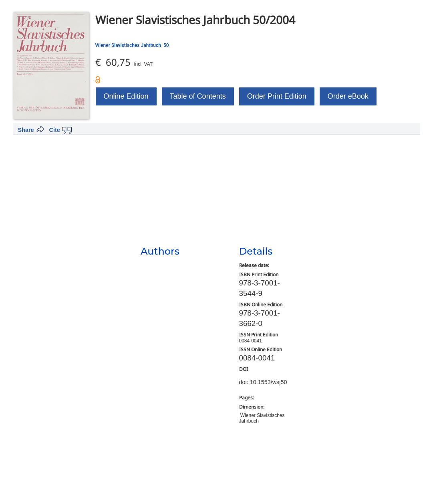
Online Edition (126, 96)
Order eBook (348, 96)
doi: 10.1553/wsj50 (263, 382)
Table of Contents (198, 96)
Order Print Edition (277, 96)
